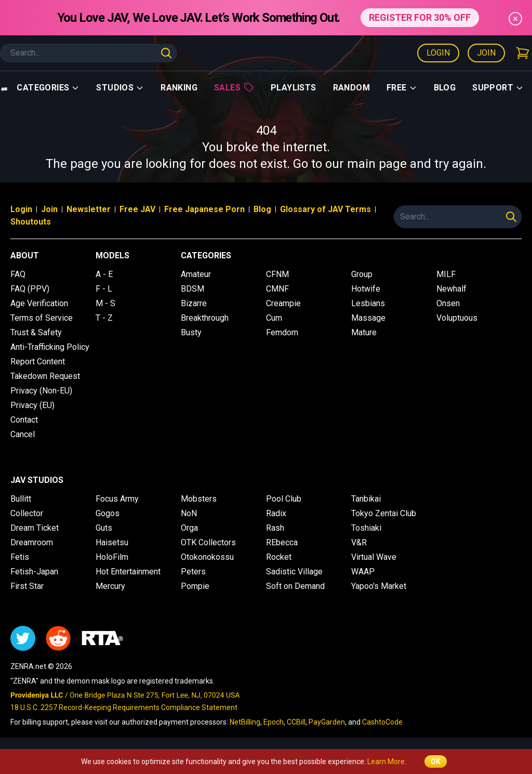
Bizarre (194, 303)
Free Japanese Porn (204, 209)
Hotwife (366, 289)
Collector (27, 513)
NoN (189, 513)
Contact (24, 420)
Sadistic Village (294, 572)
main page (377, 164)
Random (351, 88)
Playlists (294, 88)
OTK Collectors (208, 542)
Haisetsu (112, 542)
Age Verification (39, 303)
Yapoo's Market (379, 586)
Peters (193, 572)
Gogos (108, 513)
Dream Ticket (35, 528)
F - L (104, 289)
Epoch (274, 722)
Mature (364, 332)
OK (436, 762)
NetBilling (245, 722)
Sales (234, 87)
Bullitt (21, 499)
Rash (275, 528)
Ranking (179, 88)
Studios (120, 88)
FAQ (18, 274)
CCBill (296, 722)
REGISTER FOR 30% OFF (420, 17)
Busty (191, 332)
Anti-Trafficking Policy (50, 347)
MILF (446, 274)
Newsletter (89, 209)
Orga (189, 528)
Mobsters (199, 499)
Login (438, 53)
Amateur (196, 274)
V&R (359, 542)
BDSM (192, 289)
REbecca (282, 542)
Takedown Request (45, 376)
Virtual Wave (374, 557)
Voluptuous (457, 318)
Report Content (38, 362)
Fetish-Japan (34, 572)
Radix (276, 513)
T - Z (104, 318)
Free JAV (137, 209)
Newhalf (451, 289)
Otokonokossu (207, 557)
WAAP (363, 572)
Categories (48, 88)
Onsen (448, 303)
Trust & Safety (36, 332)
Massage (368, 318)
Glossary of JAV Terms (325, 209)
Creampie (283, 303)
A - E (104, 274)
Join (486, 53)
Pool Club (284, 499)
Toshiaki (366, 528)
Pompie (195, 586)
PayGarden (327, 722)
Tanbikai (366, 499)
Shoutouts (31, 222)
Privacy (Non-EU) (41, 391)
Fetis (20, 557)
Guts (104, 528)
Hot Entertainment (128, 572)
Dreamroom (32, 542)
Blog (445, 88)
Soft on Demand (295, 586)
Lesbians (368, 303)
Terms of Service (42, 318)
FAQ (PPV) (30, 289)
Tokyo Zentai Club (384, 513)
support (498, 88)
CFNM (277, 274)
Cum (274, 318)
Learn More (386, 762)
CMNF (277, 289)
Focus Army (117, 499)
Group (362, 274)
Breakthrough (205, 318)
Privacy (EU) (32, 405)
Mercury (110, 586)
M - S (105, 303)
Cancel (23, 434)
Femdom (282, 332)
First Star (27, 586)
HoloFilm (112, 557)
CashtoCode (382, 722)
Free (402, 88)
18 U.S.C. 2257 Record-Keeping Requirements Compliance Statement (124, 707)
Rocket (279, 557)
